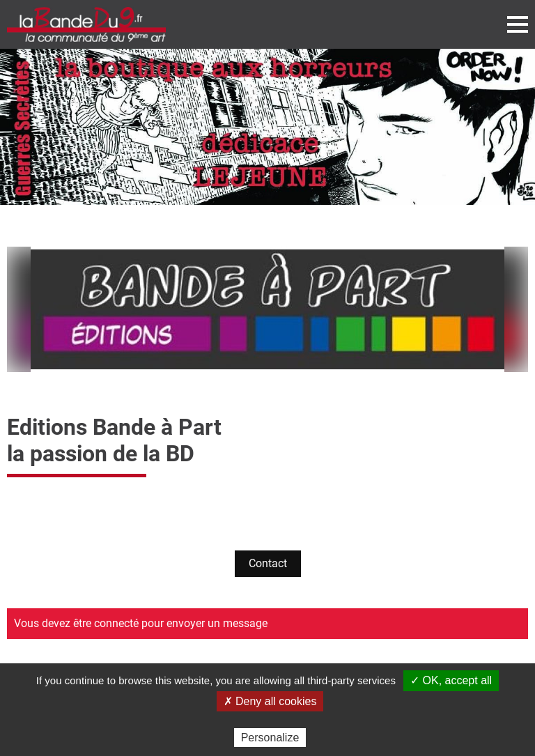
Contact (268, 563)
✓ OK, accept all (451, 680)
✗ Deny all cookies (270, 701)
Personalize (270, 738)
